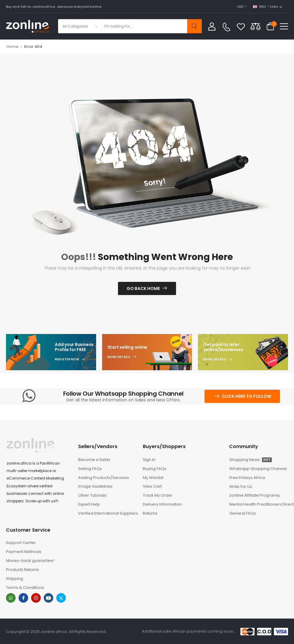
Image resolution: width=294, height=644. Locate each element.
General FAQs (243, 513)
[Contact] (226, 27)
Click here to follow (247, 396)
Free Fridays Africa (247, 478)
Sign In (149, 460)
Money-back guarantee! (30, 561)
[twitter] (61, 598)
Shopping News (251, 460)
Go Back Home (143, 288)
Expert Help (89, 504)
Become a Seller (94, 460)
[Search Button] (194, 26)
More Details (119, 357)
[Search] (144, 26)
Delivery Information (162, 504)
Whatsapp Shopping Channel (258, 469)
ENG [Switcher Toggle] (259, 7)
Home (13, 47)
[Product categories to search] (79, 26)
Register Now (67, 359)
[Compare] (256, 26)
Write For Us (241, 487)
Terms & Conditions (25, 588)
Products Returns (22, 570)
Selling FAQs (90, 469)
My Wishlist (153, 478)
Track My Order (158, 495)
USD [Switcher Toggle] (240, 7)
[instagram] (36, 598)
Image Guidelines (95, 486)
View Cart (152, 486)
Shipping (15, 579)
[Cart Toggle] (270, 26)
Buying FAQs (155, 469)
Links (274, 7)
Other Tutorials (92, 495)
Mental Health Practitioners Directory (259, 504)
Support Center (21, 543)
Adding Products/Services (104, 478)
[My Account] (212, 26)
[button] (284, 26)
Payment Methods (24, 552)
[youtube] (49, 598)
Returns (150, 513)
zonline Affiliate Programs (254, 495)
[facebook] (23, 598)
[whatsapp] (11, 598)
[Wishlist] (241, 26)
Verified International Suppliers (107, 513)
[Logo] (28, 26)
